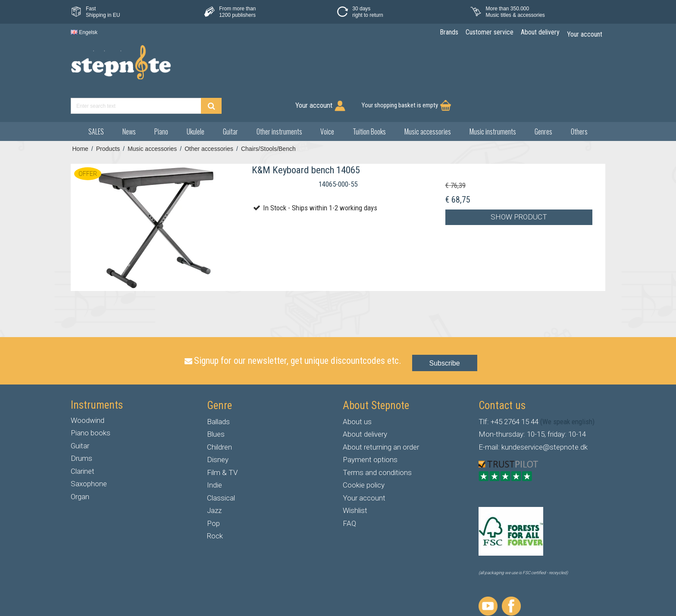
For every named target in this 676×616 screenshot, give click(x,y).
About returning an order (381, 415)
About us (357, 390)
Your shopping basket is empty (554, 67)
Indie (214, 453)
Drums (81, 426)
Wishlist (355, 478)
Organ (80, 465)
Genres (543, 100)
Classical (221, 466)
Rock (215, 504)
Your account (364, 466)
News (129, 100)
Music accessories (428, 100)
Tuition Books (369, 100)
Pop (213, 491)
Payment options (370, 428)
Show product (519, 185)
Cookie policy (364, 453)
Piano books (91, 401)
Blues (216, 402)
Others (579, 100)
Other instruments (279, 100)
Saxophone (89, 452)
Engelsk (84, 32)
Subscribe (445, 331)
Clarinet (83, 439)
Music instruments (493, 100)
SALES (96, 100)
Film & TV (222, 441)
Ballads (218, 390)
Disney (218, 428)
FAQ (349, 491)
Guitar (230, 100)
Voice (327, 100)
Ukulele (196, 100)
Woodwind (88, 388)
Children (219, 415)
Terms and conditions (377, 441)
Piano (161, 100)
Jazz (214, 478)
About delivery (365, 402)
